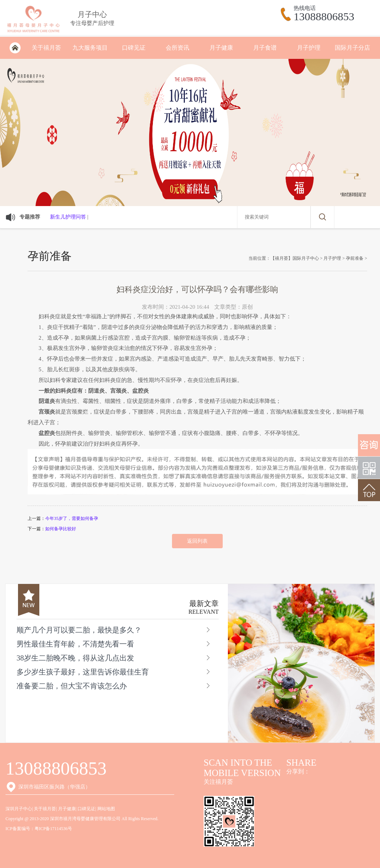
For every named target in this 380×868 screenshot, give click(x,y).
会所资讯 (178, 48)
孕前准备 (355, 258)
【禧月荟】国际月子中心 (295, 258)
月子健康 (221, 48)
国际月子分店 (352, 48)
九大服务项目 (90, 48)
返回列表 (197, 541)
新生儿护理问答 (68, 217)
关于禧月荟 (46, 48)
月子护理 (309, 48)
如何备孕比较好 (61, 529)
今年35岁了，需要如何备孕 (72, 518)
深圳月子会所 (15, 48)
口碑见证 (134, 48)
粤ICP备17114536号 (53, 829)
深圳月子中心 (19, 809)
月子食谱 (265, 48)
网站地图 (106, 809)
